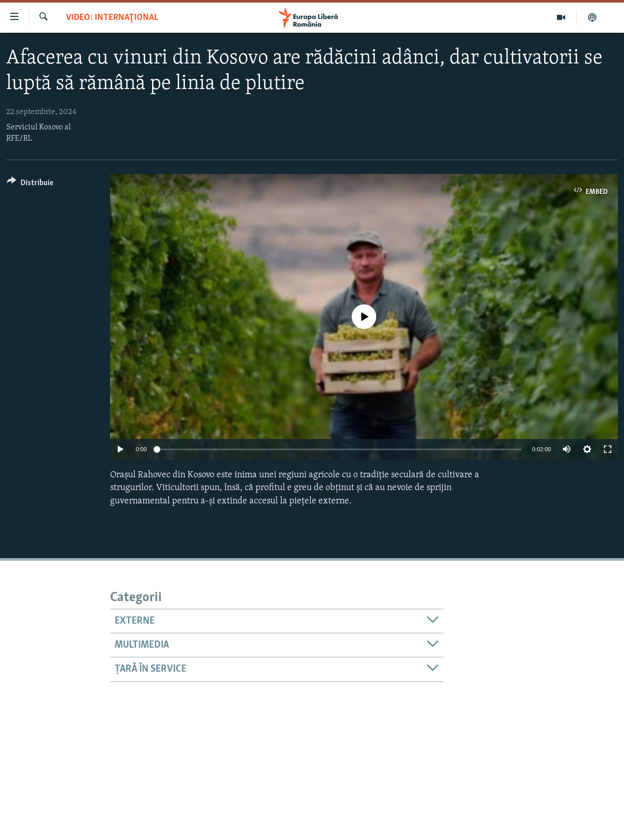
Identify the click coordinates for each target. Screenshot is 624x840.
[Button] (30, 184)
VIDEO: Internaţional (112, 18)
